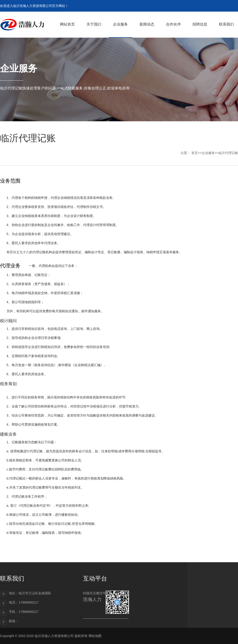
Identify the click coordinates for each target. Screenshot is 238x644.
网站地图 (95, 636)
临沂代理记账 (228, 153)
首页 (195, 153)
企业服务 (208, 153)
